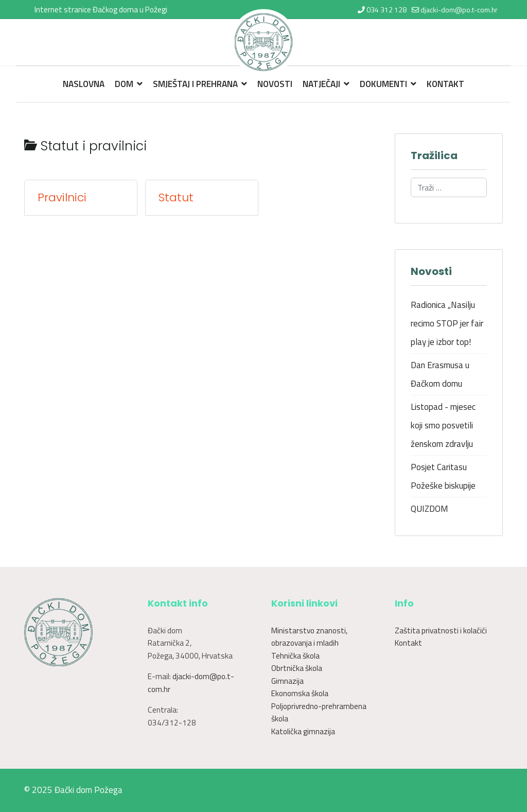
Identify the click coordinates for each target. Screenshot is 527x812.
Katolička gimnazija (303, 731)
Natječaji (321, 84)
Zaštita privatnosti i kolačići (441, 630)
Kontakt (445, 84)
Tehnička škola (295, 656)
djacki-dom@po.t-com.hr (459, 10)
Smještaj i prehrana (195, 84)
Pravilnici (62, 198)
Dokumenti (383, 84)
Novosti (275, 84)
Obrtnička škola (297, 668)
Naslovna (84, 84)
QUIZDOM (429, 509)
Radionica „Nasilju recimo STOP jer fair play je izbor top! (447, 323)
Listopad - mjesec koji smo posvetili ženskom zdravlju (443, 425)
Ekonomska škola (300, 693)
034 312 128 (387, 10)
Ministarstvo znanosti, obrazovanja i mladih (309, 637)
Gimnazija (287, 681)
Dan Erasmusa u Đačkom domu (440, 374)
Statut (176, 198)
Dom (124, 84)
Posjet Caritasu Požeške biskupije (443, 476)
